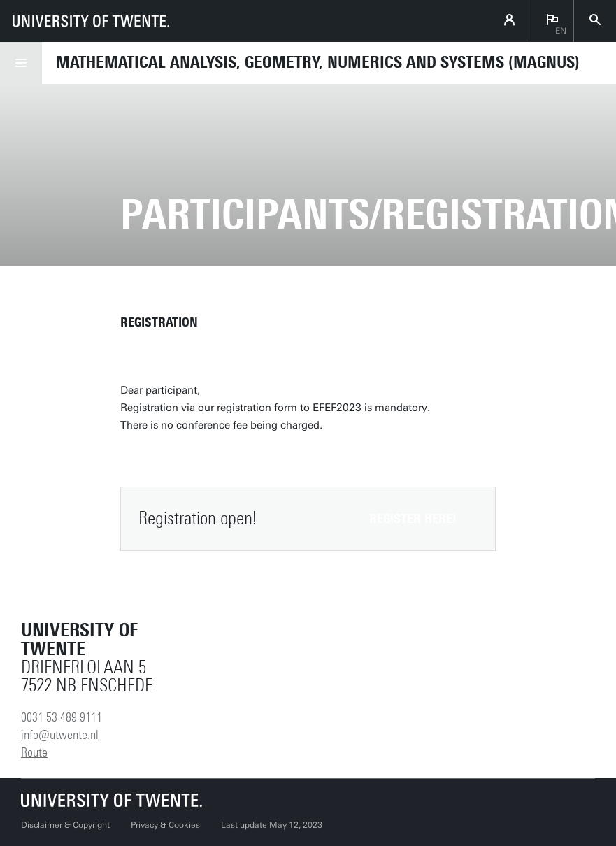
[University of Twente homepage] (91, 21)
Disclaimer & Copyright (65, 825)
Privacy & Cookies (165, 825)
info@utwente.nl (60, 735)
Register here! (413, 519)
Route (34, 752)
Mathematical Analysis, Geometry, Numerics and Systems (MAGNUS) (318, 62)
